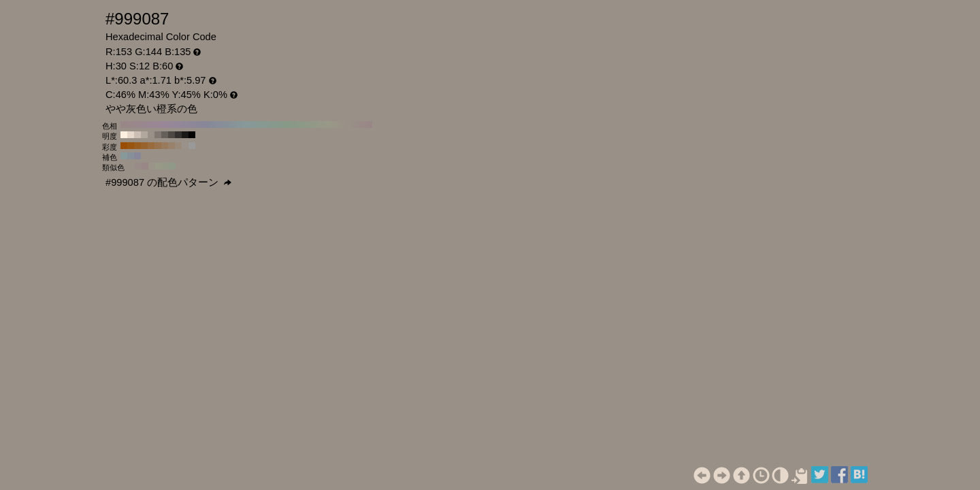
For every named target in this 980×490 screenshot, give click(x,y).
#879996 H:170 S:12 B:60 (253, 125)
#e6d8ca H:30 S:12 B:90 (131, 135)
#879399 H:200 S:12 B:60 (233, 125)
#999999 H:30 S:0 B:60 (192, 146)
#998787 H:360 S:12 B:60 (124, 125)
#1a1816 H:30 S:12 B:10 (185, 135)
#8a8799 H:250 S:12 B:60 (199, 125)
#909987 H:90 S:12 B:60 (308, 125)
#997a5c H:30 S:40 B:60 (165, 146)
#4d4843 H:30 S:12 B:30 (171, 135)
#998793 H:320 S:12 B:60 (151, 125)
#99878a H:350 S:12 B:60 (131, 125)
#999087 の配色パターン (168, 182)
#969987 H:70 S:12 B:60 (321, 125)
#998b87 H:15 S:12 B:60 (138, 166)
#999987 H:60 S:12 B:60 (328, 125)
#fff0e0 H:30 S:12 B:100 (124, 135)
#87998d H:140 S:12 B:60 (274, 125)
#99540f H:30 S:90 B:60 (131, 146)
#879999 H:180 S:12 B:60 (246, 125)
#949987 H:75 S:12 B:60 (165, 166)
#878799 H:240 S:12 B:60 (206, 125)
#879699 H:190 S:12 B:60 (240, 125)
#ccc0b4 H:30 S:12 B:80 (137, 135)
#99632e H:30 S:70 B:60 (144, 146)
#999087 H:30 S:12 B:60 (348, 125)
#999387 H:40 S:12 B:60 (342, 125)
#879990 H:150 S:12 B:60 (267, 125)
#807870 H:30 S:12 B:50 (158, 135)
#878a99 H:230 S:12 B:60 (212, 125)
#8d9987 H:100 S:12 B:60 (301, 125)
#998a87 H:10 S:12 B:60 (362, 125)
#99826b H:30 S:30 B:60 (171, 146)
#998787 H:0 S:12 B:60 (369, 125)
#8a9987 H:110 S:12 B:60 (294, 125)
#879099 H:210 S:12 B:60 (226, 125)
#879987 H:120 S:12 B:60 (287, 125)
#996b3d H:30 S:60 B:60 (151, 146)
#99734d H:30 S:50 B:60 (158, 146)
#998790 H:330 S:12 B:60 (144, 125)
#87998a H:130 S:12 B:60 (280, 125)
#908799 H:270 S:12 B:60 (185, 125)
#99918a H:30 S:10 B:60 (185, 146)
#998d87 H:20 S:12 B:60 (355, 125)
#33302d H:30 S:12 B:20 (178, 135)
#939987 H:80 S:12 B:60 (314, 125)
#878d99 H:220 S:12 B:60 (219, 125)
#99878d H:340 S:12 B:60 (137, 125)
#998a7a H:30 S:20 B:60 (178, 146)
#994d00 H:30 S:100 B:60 (124, 146)
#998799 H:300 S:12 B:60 (165, 125)
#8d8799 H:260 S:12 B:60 (192, 125)
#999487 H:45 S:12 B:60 (152, 166)
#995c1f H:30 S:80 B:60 (137, 146)
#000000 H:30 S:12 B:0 (192, 135)
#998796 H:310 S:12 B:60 (158, 125)
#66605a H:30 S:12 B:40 (165, 135)
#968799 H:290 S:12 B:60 (171, 125)
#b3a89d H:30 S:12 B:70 (144, 135)
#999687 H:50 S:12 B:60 (335, 125)
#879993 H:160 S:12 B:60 (260, 125)
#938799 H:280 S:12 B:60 (178, 125)
